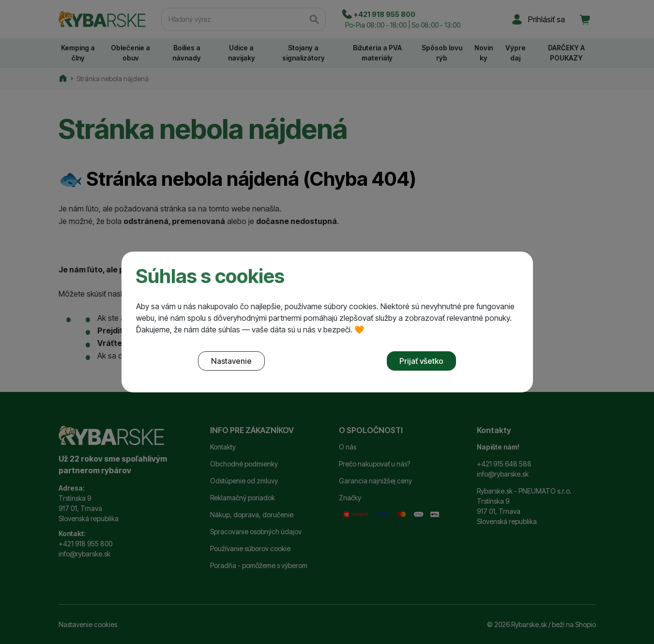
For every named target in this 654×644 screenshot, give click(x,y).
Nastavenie (231, 361)
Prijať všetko (421, 361)
